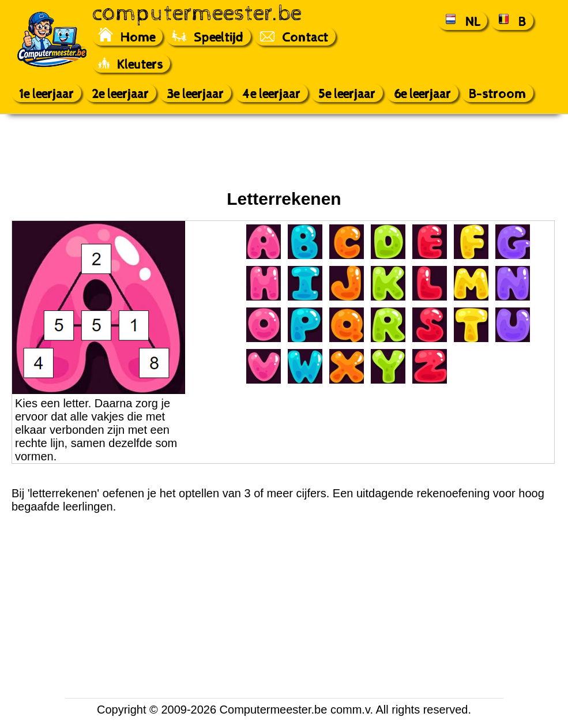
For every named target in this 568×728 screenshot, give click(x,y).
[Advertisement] (284, 152)
